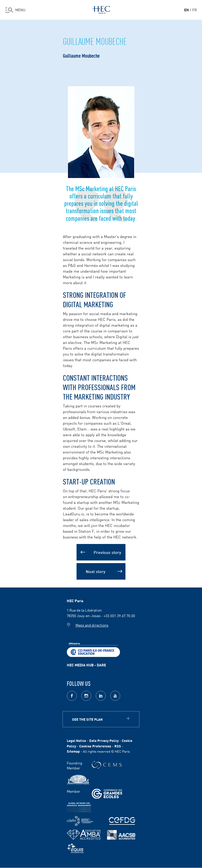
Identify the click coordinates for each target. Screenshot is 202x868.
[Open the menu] (15, 10)
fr (195, 10)
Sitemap (73, 751)
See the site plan (87, 719)
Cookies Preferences (95, 746)
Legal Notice (76, 740)
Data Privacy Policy (104, 740)
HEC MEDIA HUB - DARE (86, 665)
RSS (118, 746)
